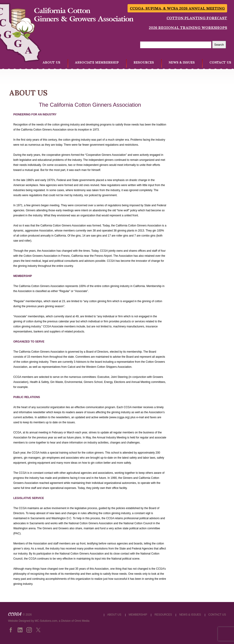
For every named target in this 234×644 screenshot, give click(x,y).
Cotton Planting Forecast (197, 18)
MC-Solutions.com (46, 621)
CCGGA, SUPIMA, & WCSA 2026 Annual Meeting (177, 8)
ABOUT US (52, 62)
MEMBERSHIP (138, 615)
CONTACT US (220, 62)
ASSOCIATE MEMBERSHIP (97, 62)
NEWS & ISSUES (182, 62)
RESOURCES (144, 62)
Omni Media (82, 621)
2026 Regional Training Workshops (188, 28)
